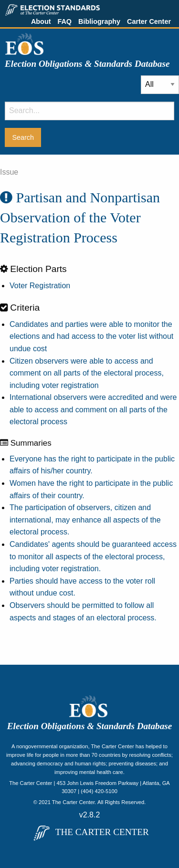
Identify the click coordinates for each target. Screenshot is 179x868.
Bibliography (99, 21)
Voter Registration (40, 286)
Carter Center (149, 21)
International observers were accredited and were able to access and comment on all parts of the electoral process (93, 409)
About (41, 21)
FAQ (64, 21)
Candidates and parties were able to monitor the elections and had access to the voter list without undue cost (91, 336)
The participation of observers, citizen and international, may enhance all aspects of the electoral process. (85, 520)
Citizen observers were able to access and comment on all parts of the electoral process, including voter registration (87, 373)
